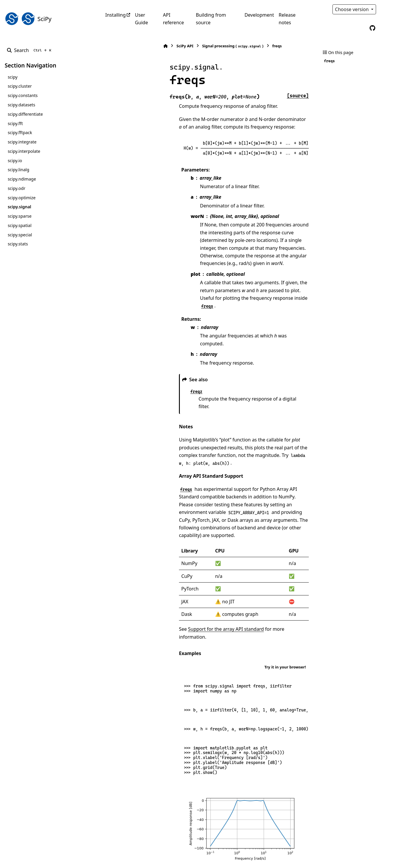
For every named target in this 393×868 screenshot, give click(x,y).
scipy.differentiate (25, 114)
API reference (173, 19)
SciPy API (127, 46)
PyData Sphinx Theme (349, 855)
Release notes (287, 19)
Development (259, 15)
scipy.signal (19, 207)
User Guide (141, 19)
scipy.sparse (19, 216)
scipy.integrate (22, 142)
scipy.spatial (19, 225)
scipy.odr (16, 188)
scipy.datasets (21, 105)
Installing (116, 15)
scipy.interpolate (24, 151)
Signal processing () (175, 46)
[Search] (30, 50)
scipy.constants (23, 95)
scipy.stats (18, 244)
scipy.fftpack (20, 132)
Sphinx (44, 860)
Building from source (211, 19)
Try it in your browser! (285, 597)
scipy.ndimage (22, 179)
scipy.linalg (18, 170)
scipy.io (15, 161)
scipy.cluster (20, 86)
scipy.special (20, 235)
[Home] (108, 46)
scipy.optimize (21, 198)
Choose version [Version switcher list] (353, 9)
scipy (12, 77)
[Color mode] (385, 9)
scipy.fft (15, 123)
